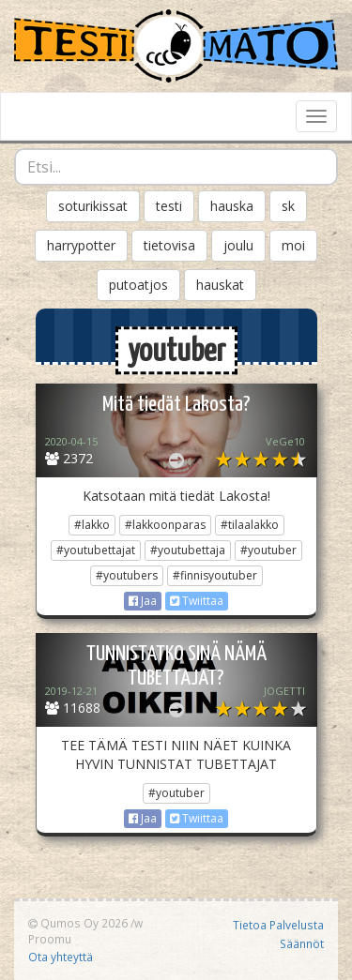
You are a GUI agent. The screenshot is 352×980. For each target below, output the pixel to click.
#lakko (92, 525)
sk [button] (288, 206)
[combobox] (176, 167)
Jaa (143, 601)
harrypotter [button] (81, 245)
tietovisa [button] (169, 245)
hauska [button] (232, 206)
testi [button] (169, 206)
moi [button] (293, 245)
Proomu (50, 939)
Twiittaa (197, 601)
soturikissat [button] (93, 206)
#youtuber (268, 550)
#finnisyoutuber (215, 575)
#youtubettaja (188, 550)
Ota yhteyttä (61, 957)
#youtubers (127, 575)
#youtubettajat (96, 550)
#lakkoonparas (165, 525)
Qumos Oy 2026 (78, 923)
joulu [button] (238, 245)
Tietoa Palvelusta (278, 925)
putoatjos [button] (138, 285)
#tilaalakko (250, 525)
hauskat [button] (220, 285)
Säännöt (302, 943)
